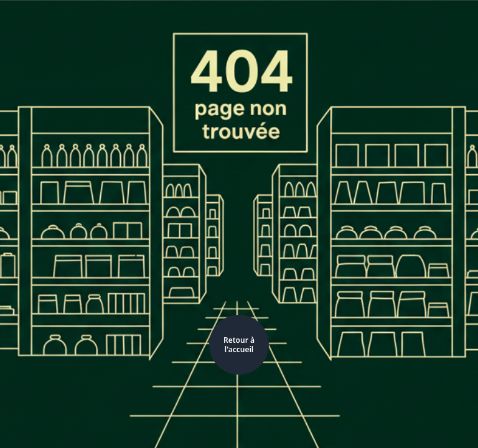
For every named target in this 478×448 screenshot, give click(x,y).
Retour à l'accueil (239, 345)
